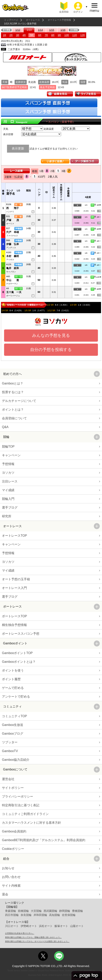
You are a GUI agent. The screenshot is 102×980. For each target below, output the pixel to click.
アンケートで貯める (16, 697)
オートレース (33, 20)
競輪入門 (8, 499)
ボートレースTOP (15, 616)
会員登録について (14, 418)
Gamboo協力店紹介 (16, 760)
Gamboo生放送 (13, 725)
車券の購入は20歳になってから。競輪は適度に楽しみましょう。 (33, 937)
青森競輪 (11, 911)
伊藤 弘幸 (13, 244)
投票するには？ (13, 392)
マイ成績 (8, 490)
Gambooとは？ (13, 383)
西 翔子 (13, 208)
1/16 (63, 30)
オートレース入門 (14, 588)
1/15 (52, 30)
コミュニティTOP (15, 716)
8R (53, 35)
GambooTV (10, 751)
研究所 (7, 516)
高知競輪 (55, 915)
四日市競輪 (12, 915)
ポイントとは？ (13, 410)
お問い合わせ (11, 877)
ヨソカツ (8, 473)
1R (5, 35)
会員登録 (64, 12)
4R (24, 35)
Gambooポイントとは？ (19, 662)
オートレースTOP (15, 536)
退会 (5, 894)
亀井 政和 (13, 268)
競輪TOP (8, 447)
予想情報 (8, 464)
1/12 (18, 30)
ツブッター (10, 742)
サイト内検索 (11, 886)
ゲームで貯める (13, 688)
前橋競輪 (23, 911)
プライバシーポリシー (18, 796)
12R (83, 35)
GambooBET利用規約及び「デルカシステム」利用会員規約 (44, 840)
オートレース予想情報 (59, 20)
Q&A (5, 427)
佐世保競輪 (69, 915)
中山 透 (13, 280)
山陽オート (77, 926)
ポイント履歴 (11, 679)
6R (40, 35)
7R (46, 35)
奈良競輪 (26, 915)
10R (67, 35)
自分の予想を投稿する (51, 349)
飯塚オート (61, 926)
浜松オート (46, 926)
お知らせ (8, 868)
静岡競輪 (65, 911)
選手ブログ (10, 508)
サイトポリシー (13, 788)
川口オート (12, 926)
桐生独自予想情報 (14, 625)
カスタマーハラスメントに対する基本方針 (32, 823)
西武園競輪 (50, 911)
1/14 (40, 30)
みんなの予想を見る (51, 335)
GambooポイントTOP (17, 653)
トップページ (11, 20)
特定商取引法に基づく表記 (21, 805)
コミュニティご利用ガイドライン (25, 814)
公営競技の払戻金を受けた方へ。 (20, 933)
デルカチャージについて (19, 401)
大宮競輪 (36, 911)
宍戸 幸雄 (13, 232)
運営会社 (8, 779)
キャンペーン (11, 455)
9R (59, 35)
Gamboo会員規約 (14, 831)
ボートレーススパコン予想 (21, 634)
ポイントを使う (13, 670)
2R (11, 35)
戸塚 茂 (13, 220)
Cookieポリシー (13, 849)
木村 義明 (13, 256)
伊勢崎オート (29, 926)
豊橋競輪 (77, 911)
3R (18, 35)
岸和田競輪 (40, 915)
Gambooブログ (13, 734)
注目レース (10, 481)
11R (75, 35)
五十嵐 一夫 (14, 292)
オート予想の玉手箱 (16, 579)
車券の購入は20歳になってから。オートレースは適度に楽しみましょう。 (37, 941)
